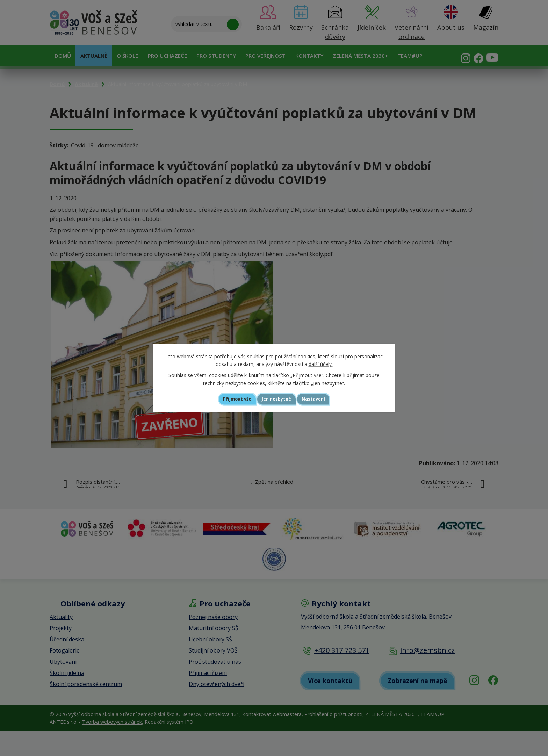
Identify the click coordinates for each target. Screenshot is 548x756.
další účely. (321, 363)
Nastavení (324, 399)
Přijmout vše (227, 399)
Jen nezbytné (277, 399)
